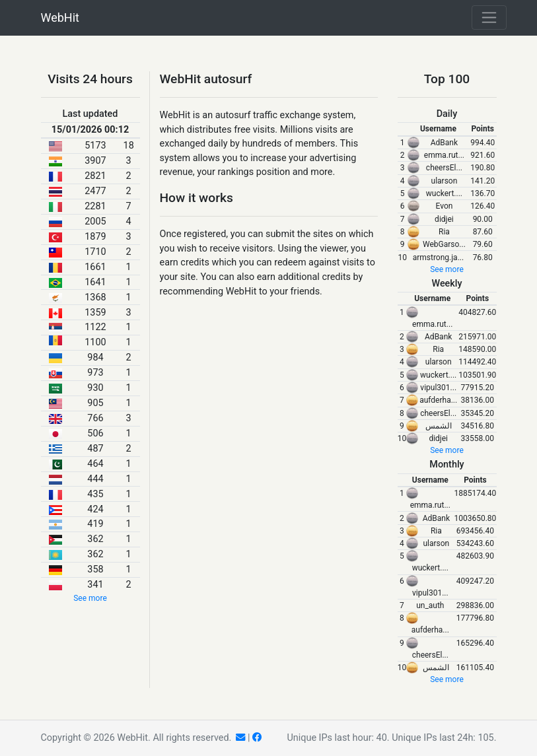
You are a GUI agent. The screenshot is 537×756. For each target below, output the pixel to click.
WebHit (60, 17)
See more (90, 598)
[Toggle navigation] (489, 17)
